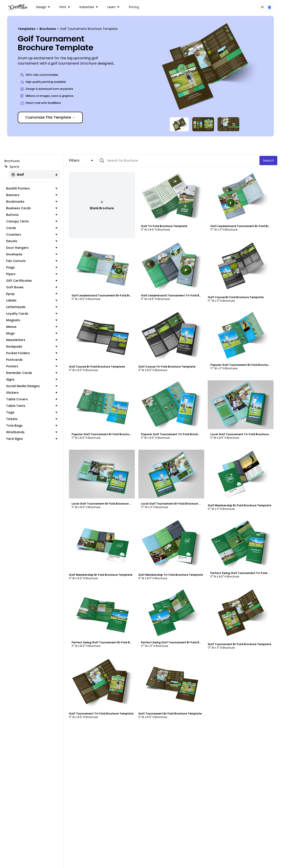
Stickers (33, 393)
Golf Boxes (33, 287)
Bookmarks (33, 202)
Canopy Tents (33, 221)
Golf (18, 175)
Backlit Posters (33, 188)
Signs (33, 379)
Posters (33, 366)
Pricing (134, 7)
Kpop (33, 294)
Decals (33, 241)
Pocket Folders (33, 353)
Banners (33, 195)
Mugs (33, 333)
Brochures (48, 29)
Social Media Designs (33, 386)
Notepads (33, 346)
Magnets (33, 320)
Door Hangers (33, 248)
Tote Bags (33, 426)
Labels (33, 300)
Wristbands (33, 432)
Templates (27, 29)
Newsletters (33, 340)
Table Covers (33, 399)
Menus (33, 327)
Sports (12, 167)
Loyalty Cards (33, 314)
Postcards (33, 360)
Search (271, 161)
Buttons (33, 215)
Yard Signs (33, 439)
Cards (33, 228)
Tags (33, 412)
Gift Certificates (33, 281)
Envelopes (33, 254)
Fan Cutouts (33, 261)
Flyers (33, 274)
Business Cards (33, 208)
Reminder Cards (33, 373)
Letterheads (33, 307)
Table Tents (33, 406)
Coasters (33, 235)
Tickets (33, 419)
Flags (33, 267)
